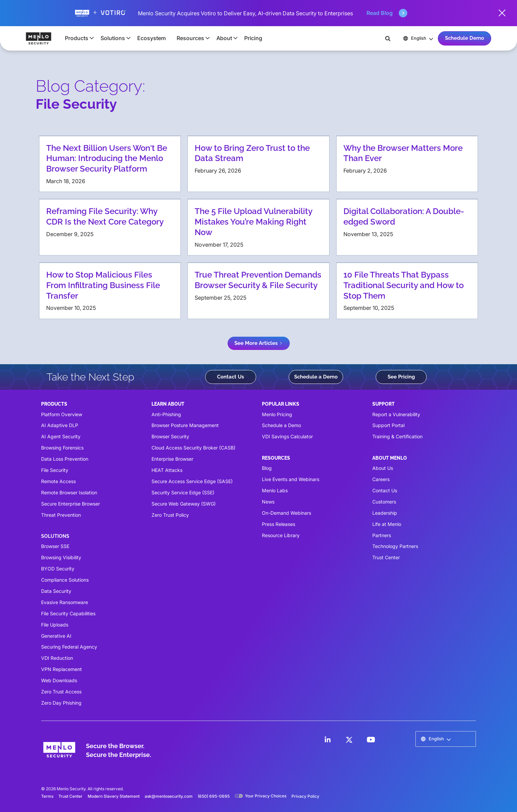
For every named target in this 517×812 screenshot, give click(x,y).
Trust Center (386, 557)
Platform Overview (62, 414)
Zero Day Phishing (61, 703)
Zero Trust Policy (170, 515)
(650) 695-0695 (214, 796)
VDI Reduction (57, 658)
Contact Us (230, 377)
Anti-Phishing (166, 414)
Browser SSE (55, 546)
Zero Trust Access (61, 692)
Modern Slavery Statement (114, 796)
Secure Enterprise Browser (70, 504)
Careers (381, 479)
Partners (382, 535)
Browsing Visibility (61, 557)
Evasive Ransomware (65, 602)
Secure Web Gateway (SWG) (184, 504)
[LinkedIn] (327, 740)
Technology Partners (395, 546)
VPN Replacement (61, 669)
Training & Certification (397, 436)
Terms (47, 796)
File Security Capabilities (68, 613)
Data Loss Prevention (65, 459)
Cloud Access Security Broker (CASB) (193, 448)
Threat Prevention (61, 515)
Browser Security (170, 436)
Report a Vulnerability (396, 414)
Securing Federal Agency (69, 647)
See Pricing (401, 377)
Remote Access (58, 481)
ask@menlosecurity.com (169, 796)
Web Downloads (59, 680)
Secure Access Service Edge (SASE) (192, 481)
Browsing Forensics (62, 448)
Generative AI (56, 636)
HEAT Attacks (167, 470)
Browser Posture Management (185, 425)
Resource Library (281, 535)
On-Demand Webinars (287, 513)
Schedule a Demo (316, 377)
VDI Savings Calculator (287, 436)
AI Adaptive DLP (60, 425)
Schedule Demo (465, 38)
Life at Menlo (387, 524)
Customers (384, 502)
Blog (267, 468)
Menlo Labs (275, 490)
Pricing (253, 38)
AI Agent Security (61, 436)
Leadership (385, 513)
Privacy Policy (305, 796)
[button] (77, 38)
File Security (55, 470)
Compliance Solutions (65, 580)
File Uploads (55, 625)
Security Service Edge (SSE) (183, 492)
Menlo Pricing (277, 414)
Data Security (56, 591)
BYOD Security (58, 569)
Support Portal (388, 425)
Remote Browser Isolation (69, 492)
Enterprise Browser (172, 459)
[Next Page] (259, 343)
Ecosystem (151, 38)
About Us (383, 468)
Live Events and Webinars (291, 479)
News (268, 502)
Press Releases (279, 524)
